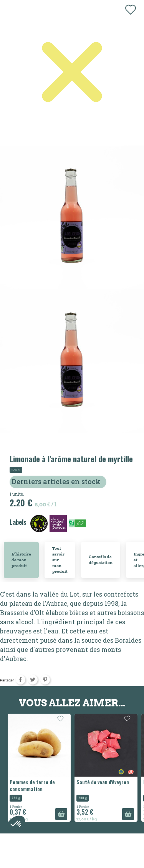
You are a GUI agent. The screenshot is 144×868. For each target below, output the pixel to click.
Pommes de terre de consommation (32, 785)
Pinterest (45, 680)
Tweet (33, 680)
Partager (21, 680)
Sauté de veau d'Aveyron (103, 782)
